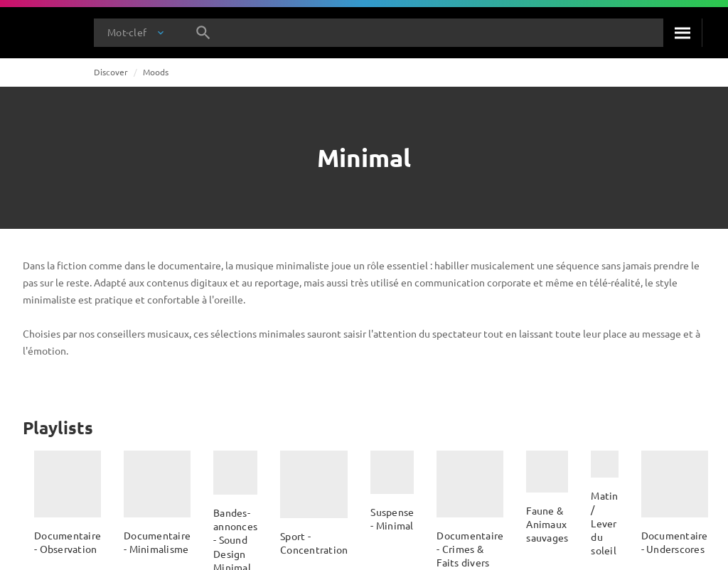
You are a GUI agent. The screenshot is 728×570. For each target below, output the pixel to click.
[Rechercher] (682, 33)
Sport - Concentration (314, 543)
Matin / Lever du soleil (604, 523)
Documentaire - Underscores (675, 542)
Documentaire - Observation (68, 542)
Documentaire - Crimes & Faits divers (470, 549)
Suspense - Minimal (392, 518)
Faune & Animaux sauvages (547, 524)
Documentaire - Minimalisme (157, 542)
